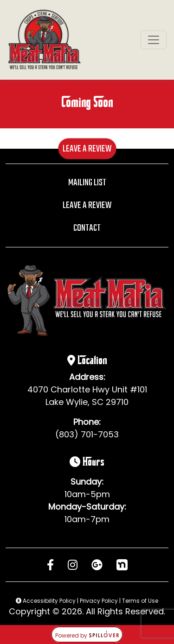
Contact (87, 228)
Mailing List (87, 183)
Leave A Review (87, 148)
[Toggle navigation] (154, 40)
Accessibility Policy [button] (46, 601)
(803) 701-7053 (87, 434)
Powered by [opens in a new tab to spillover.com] (87, 635)
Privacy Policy (99, 601)
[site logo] (45, 40)
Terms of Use (140, 601)
